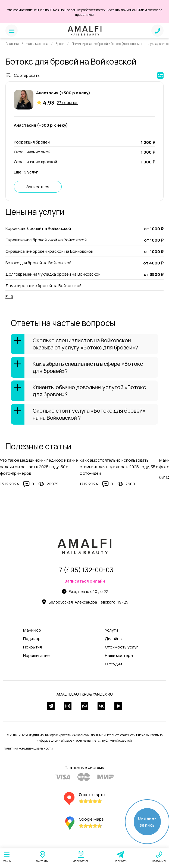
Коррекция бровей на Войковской (38, 229)
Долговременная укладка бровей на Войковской (53, 274)
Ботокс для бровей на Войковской (38, 263)
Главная (12, 44)
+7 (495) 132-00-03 (84, 570)
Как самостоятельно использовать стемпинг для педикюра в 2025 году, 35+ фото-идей (119, 467)
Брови (60, 44)
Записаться (38, 187)
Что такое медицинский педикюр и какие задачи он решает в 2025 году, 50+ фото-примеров (39, 467)
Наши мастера (37, 44)
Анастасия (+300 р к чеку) (63, 93)
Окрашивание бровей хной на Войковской (46, 240)
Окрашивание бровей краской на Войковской (49, 251)
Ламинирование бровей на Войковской (43, 286)
